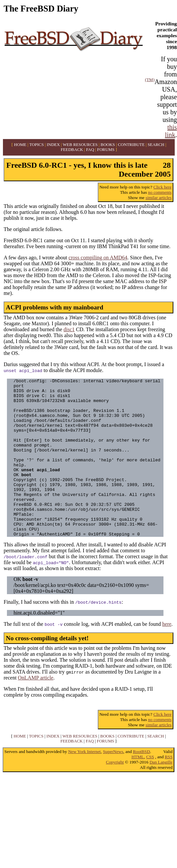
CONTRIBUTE (131, 145)
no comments (160, 192)
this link (171, 131)
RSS (169, 788)
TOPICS (37, 145)
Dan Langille (161, 794)
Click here (163, 187)
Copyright (115, 794)
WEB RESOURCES (80, 145)
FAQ (90, 150)
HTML (138, 788)
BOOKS (108, 145)
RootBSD (141, 783)
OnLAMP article (35, 709)
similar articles (159, 198)
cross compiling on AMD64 (98, 258)
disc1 (69, 329)
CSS (150, 788)
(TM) (150, 80)
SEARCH (156, 145)
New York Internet (84, 783)
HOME (20, 145)
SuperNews (113, 783)
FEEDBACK (72, 150)
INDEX (53, 145)
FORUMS (106, 150)
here (167, 656)
